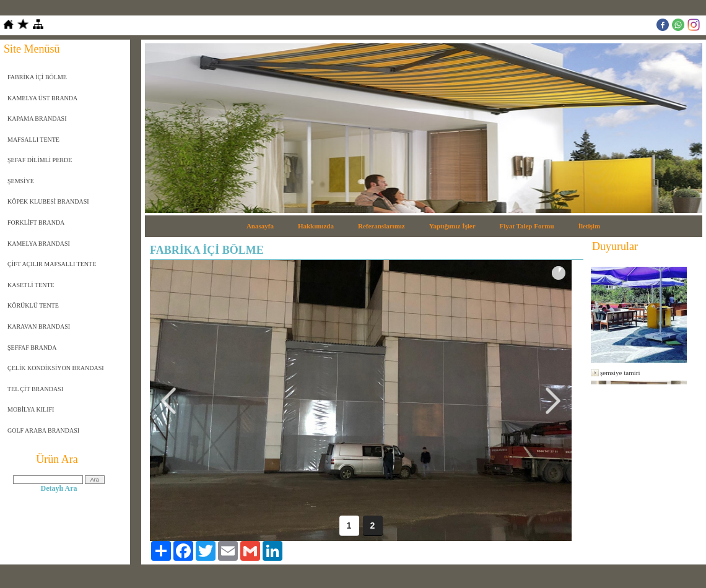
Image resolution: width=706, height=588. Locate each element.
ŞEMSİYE (21, 181)
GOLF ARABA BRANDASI (43, 430)
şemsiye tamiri (620, 373)
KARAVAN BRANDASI (39, 326)
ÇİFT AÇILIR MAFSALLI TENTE (52, 264)
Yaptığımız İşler (452, 226)
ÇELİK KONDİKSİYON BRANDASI (56, 368)
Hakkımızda (316, 226)
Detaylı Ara (59, 488)
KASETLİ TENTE (31, 285)
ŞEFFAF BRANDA (32, 348)
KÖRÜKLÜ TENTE (33, 305)
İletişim (589, 226)
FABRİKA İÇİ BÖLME (37, 77)
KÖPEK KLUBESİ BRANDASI (48, 201)
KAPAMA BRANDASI (37, 119)
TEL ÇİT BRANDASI (35, 389)
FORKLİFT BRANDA (36, 223)
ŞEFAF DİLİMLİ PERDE (40, 160)
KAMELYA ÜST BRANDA (42, 98)
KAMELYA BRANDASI (39, 244)
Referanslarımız (381, 226)
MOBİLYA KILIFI (31, 409)
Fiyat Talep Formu (527, 226)
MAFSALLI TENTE (33, 140)
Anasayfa (260, 226)
